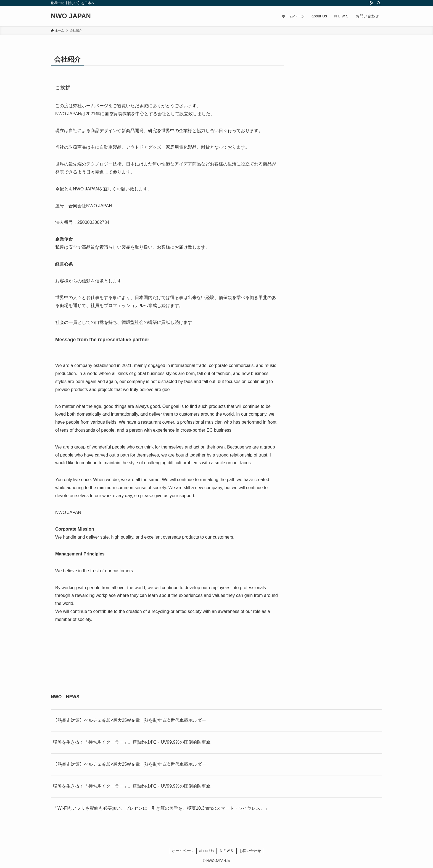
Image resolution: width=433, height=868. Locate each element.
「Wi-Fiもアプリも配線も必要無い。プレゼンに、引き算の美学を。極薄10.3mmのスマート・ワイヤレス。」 (161, 808)
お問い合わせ (250, 851)
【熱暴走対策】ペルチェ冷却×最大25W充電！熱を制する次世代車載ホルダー (130, 720)
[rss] (371, 3)
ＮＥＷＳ (226, 851)
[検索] (379, 3)
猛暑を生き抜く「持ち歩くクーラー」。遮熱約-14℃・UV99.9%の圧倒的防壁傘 (132, 742)
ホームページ (183, 851)
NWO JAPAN (71, 16)
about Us (207, 851)
